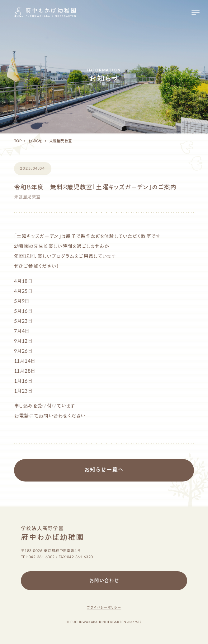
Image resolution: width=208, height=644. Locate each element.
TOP (18, 141)
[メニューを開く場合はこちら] (196, 12)
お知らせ (35, 141)
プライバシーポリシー (104, 608)
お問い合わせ (104, 581)
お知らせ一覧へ (104, 470)
